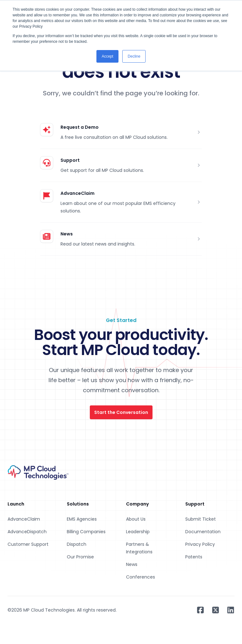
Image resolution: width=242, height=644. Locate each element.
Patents (194, 557)
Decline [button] (134, 56)
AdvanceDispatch (27, 532)
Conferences (141, 577)
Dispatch (77, 544)
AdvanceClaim (78, 193)
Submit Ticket (201, 519)
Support (70, 160)
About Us (136, 519)
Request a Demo (80, 127)
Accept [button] (108, 56)
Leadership (138, 532)
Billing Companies (86, 532)
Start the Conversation (121, 412)
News (67, 234)
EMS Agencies (82, 519)
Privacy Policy (200, 544)
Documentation (203, 532)
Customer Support (28, 544)
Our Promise (80, 557)
